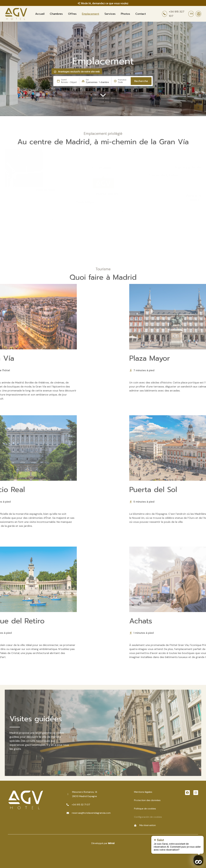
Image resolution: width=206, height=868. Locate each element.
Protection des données (147, 800)
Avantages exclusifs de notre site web (79, 72)
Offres (72, 14)
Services (110, 14)
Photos (125, 14)
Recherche (141, 81)
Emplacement (91, 14)
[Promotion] (123, 82)
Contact (141, 14)
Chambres (56, 14)
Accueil (40, 14)
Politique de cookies (145, 809)
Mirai (111, 843)
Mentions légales (143, 792)
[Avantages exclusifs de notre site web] (55, 72)
